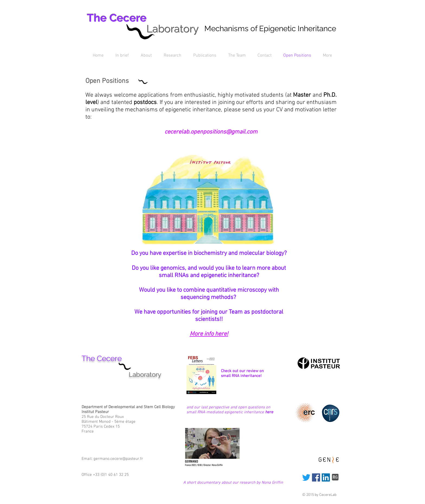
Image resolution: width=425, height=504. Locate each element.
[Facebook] (316, 477)
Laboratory (173, 29)
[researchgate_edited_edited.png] (336, 477)
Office (87, 475)
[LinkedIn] (326, 477)
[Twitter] (306, 477)
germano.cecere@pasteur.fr (118, 459)
